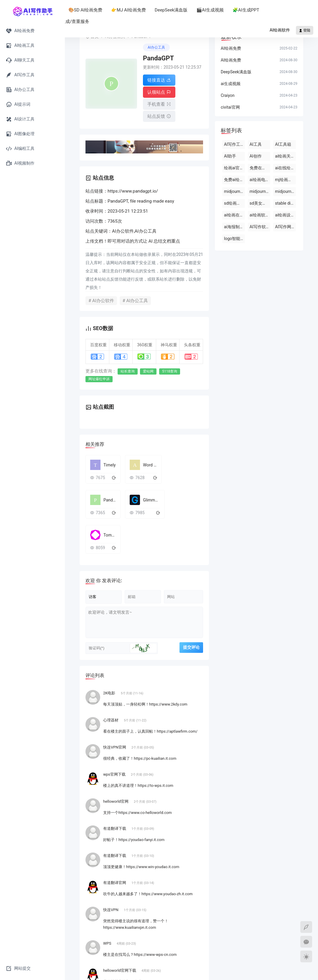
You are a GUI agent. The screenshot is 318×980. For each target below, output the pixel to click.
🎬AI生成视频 (247, 10)
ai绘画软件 (259, 215)
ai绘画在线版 (234, 215)
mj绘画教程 (285, 180)
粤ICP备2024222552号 (167, 970)
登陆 (305, 30)
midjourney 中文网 (234, 191)
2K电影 (110, 650)
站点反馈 (159, 114)
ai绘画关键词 (285, 156)
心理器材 (111, 677)
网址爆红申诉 (99, 376)
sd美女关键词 (260, 203)
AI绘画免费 (231, 48)
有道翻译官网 (115, 840)
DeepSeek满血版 (209, 10)
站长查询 (128, 368)
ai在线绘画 (285, 168)
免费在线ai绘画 (260, 168)
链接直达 (159, 80)
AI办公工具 (156, 47)
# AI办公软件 (101, 297)
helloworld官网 (116, 759)
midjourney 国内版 (260, 191)
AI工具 (256, 144)
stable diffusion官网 (285, 203)
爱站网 (148, 368)
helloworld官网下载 (120, 928)
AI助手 (90, 10)
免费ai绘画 (234, 180)
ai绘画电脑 (259, 180)
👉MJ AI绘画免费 (166, 10)
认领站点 (159, 91)
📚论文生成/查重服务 (105, 21)
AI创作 (256, 156)
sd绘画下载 (234, 203)
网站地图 (243, 970)
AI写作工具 (234, 144)
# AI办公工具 (135, 297)
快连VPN (111, 867)
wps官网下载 (115, 732)
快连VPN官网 (115, 705)
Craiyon (228, 95)
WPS (108, 901)
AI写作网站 (285, 227)
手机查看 (159, 102)
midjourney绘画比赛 (285, 191)
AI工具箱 (283, 144)
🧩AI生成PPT (283, 10)
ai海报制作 (234, 227)
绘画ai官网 (234, 168)
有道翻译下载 (115, 786)
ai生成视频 (231, 84)
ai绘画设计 (285, 215)
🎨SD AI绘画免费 (123, 10)
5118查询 (170, 368)
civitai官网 (230, 107)
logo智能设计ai (234, 239)
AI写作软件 (260, 227)
